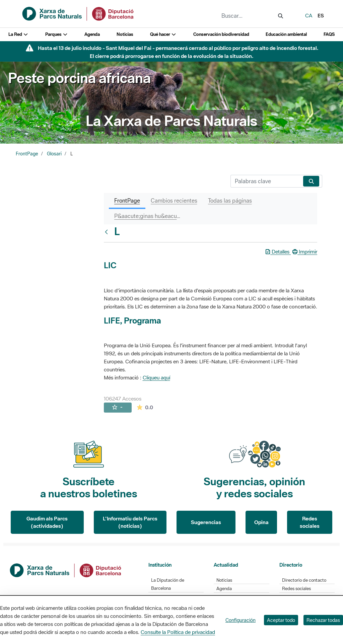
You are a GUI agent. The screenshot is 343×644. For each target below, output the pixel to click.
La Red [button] (18, 34)
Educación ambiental (286, 34)
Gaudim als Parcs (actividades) (47, 522)
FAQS (329, 34)
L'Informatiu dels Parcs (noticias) (130, 522)
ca (309, 15)
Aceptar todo (281, 620)
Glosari (54, 154)
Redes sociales (310, 522)
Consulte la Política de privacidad (178, 632)
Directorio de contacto (304, 580)
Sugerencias (206, 522)
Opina (261, 522)
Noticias (125, 34)
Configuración (241, 620)
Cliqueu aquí (156, 377)
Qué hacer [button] (163, 34)
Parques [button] (57, 34)
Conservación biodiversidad (221, 34)
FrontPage (27, 154)
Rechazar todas (323, 620)
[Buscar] (265, 181)
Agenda (92, 34)
